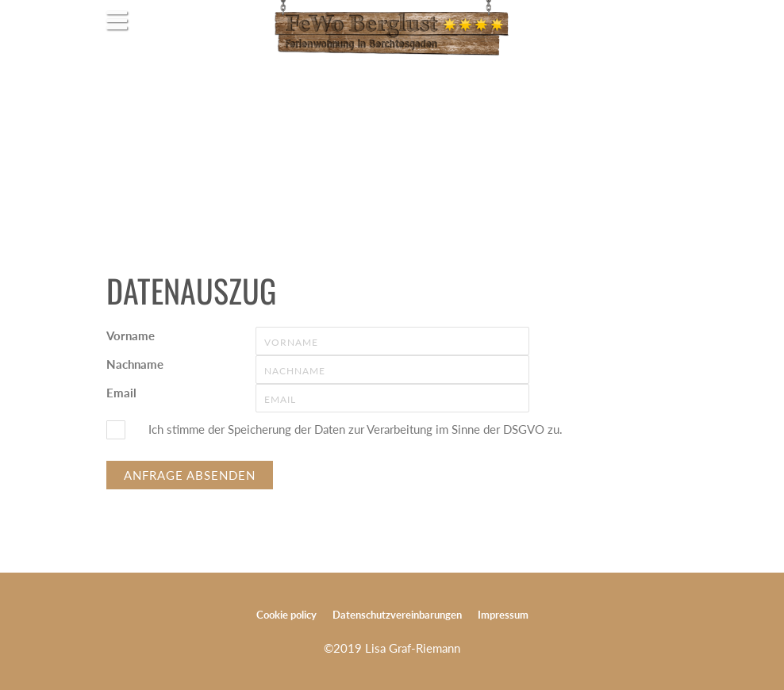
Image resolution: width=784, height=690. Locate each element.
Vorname (131, 335)
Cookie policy (286, 615)
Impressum (503, 615)
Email (121, 393)
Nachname (135, 364)
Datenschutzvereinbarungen (397, 615)
